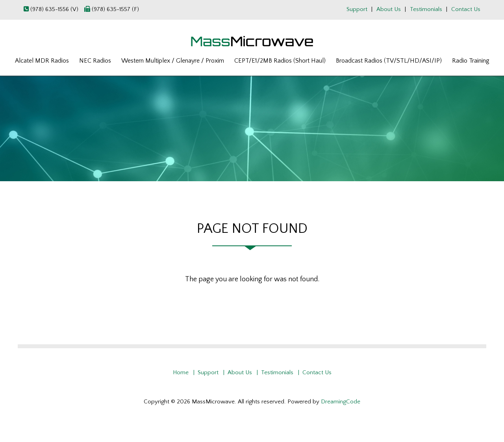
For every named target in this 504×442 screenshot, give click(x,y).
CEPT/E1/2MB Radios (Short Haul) (280, 61)
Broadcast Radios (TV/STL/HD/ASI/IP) (389, 61)
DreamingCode (341, 402)
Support (357, 9)
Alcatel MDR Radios (42, 61)
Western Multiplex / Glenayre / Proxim (173, 61)
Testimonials (426, 9)
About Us (389, 9)
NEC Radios (95, 61)
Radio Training (471, 61)
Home (181, 372)
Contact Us (466, 9)
